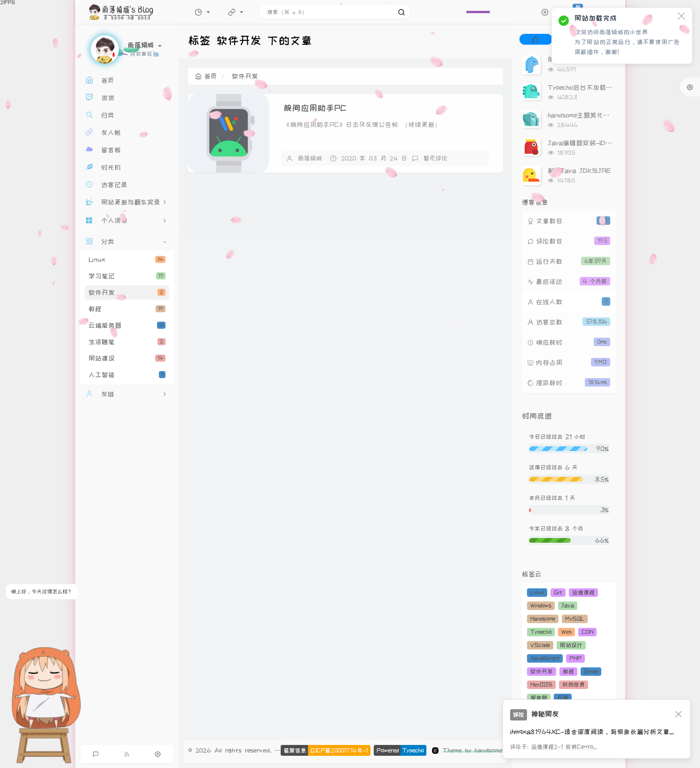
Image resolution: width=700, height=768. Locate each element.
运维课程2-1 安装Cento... (564, 747)
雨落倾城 (310, 158)
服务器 (539, 698)
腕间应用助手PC (315, 108)
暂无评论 (435, 158)
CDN (587, 632)
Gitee (591, 671)
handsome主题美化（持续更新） (595, 115)
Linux (127, 260)
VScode (540, 645)
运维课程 (583, 592)
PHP (575, 658)
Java (568, 606)
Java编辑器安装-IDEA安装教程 (594, 143)
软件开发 (127, 293)
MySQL (575, 619)
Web (566, 632)
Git (558, 592)
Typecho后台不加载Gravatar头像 (598, 87)
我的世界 (574, 685)
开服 (563, 698)
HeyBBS (541, 685)
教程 (127, 309)
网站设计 (571, 645)
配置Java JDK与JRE (579, 171)
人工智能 (127, 375)
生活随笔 (127, 342)
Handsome (543, 619)
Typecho (541, 632)
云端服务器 (127, 325)
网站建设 (127, 358)
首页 (206, 76)
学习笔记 (127, 276)
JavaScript (545, 658)
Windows (541, 606)
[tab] (535, 39)
